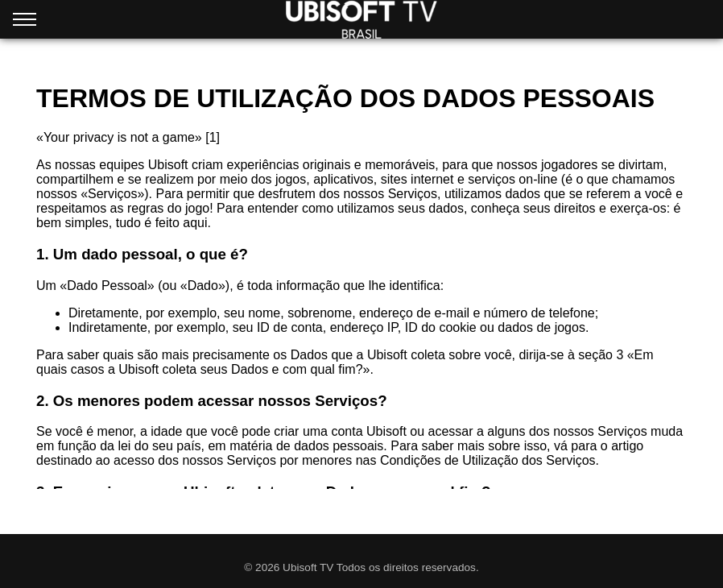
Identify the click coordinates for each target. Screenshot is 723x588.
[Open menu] (25, 23)
